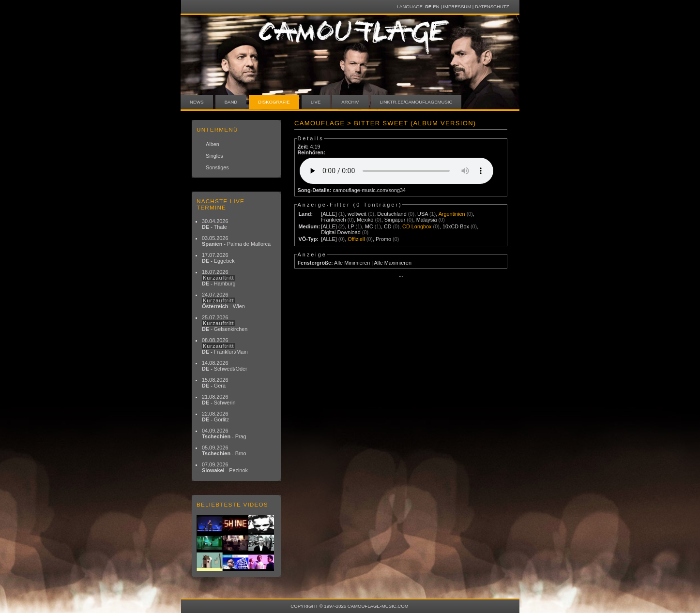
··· (401, 277)
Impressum (457, 7)
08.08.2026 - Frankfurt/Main (225, 346)
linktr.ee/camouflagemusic (416, 102)
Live (316, 102)
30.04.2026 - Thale (215, 224)
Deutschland (392, 214)
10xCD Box (456, 226)
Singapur (395, 220)
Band (231, 102)
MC (369, 226)
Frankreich (333, 220)
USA (423, 214)
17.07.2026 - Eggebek (218, 258)
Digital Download (341, 232)
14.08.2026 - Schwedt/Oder (225, 366)
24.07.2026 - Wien (223, 300)
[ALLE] (329, 214)
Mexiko (365, 220)
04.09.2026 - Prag (224, 434)
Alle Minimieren (352, 263)
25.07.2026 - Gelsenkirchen (225, 323)
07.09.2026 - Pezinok (225, 467)
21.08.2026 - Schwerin (219, 400)
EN (436, 7)
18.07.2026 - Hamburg (219, 278)
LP (351, 226)
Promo (383, 239)
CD (388, 226)
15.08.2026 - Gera (215, 383)
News (197, 102)
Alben (213, 144)
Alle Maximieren (393, 263)
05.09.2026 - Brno (224, 450)
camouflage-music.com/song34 (370, 190)
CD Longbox (417, 226)
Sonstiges (217, 167)
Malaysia (427, 220)
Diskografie (274, 102)
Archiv (350, 102)
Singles (214, 156)
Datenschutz (492, 7)
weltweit (357, 214)
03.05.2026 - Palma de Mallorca (236, 241)
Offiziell (356, 239)
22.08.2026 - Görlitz (215, 417)
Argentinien (452, 214)
